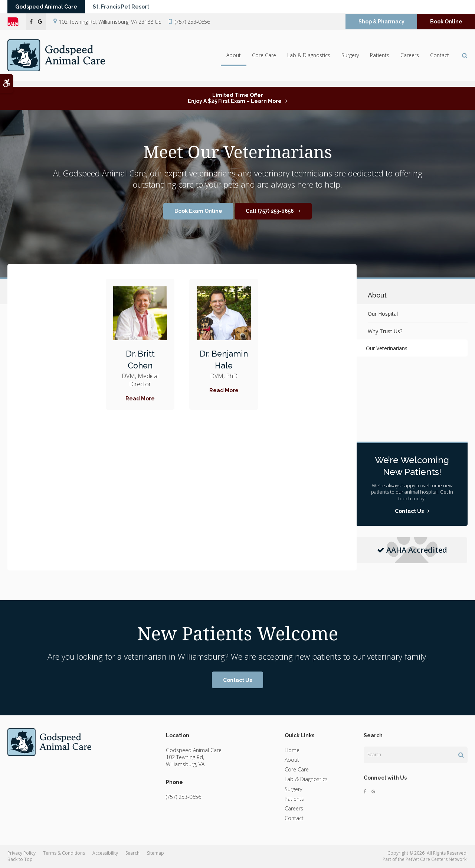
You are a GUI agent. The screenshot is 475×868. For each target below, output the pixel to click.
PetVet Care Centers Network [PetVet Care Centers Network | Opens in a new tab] (436, 859)
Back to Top (20, 859)
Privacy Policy (22, 853)
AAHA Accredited (412, 550)
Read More (140, 399)
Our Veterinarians (389, 348)
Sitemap (155, 853)
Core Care (264, 60)
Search (132, 853)
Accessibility (105, 853)
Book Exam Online (198, 211)
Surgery (350, 60)
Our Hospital (383, 314)
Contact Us (237, 680)
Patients (380, 60)
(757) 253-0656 (192, 25)
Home (292, 750)
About (234, 60)
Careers (410, 60)
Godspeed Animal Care (50, 9)
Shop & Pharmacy (381, 25)
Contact (440, 60)
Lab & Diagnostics (309, 60)
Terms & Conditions (64, 853)
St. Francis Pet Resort (131, 9)
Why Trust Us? (385, 331)
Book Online (446, 25)
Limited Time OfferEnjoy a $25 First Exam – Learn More (235, 98)
